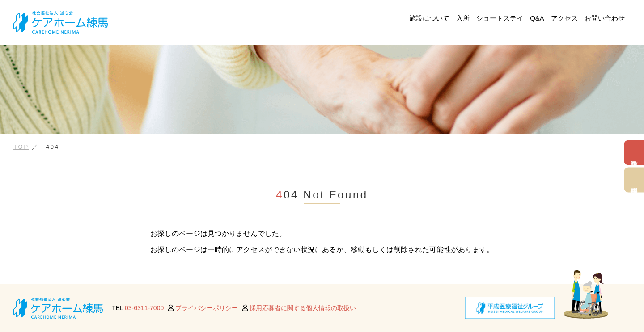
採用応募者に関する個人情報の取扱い (303, 308)
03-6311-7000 (144, 308)
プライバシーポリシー (207, 308)
